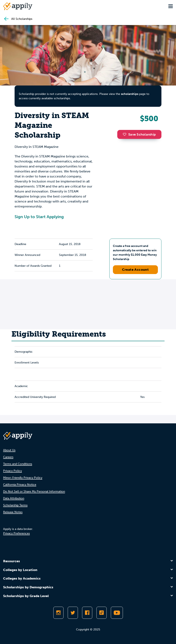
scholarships (130, 94)
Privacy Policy (12, 471)
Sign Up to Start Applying (39, 217)
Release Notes (13, 512)
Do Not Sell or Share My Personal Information (34, 491)
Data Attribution (14, 498)
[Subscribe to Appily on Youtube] (117, 613)
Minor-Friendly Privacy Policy (23, 478)
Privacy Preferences (16, 533)
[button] (126, 134)
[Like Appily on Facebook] (87, 613)
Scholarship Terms (15, 505)
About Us (9, 450)
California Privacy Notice (20, 485)
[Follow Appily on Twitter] (73, 613)
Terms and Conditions (18, 464)
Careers (8, 457)
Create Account (135, 270)
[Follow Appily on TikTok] (102, 613)
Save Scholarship (139, 134)
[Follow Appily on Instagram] (58, 613)
